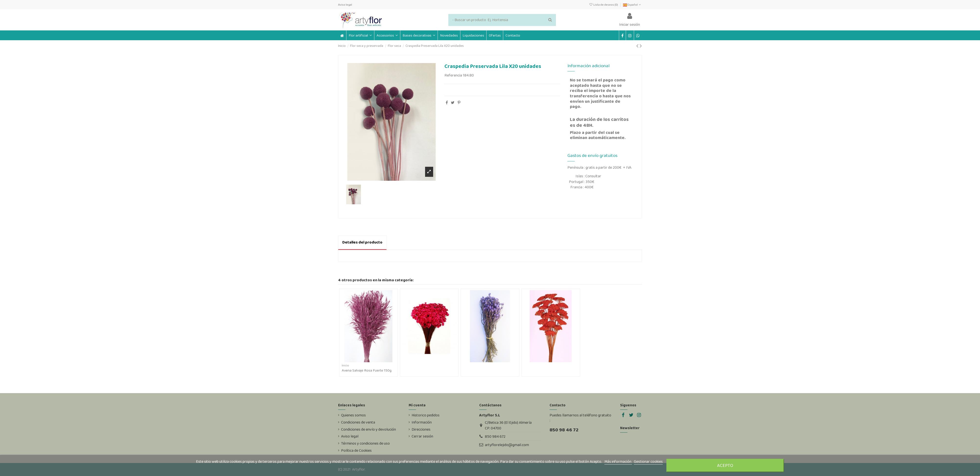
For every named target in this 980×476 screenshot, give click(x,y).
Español (632, 5)
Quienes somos (353, 415)
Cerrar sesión (422, 436)
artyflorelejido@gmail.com (507, 445)
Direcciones (421, 429)
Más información (618, 461)
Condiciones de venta (358, 422)
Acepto (725, 465)
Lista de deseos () (604, 5)
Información (422, 422)
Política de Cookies (356, 450)
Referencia (453, 75)
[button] (387, 35)
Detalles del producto (362, 242)
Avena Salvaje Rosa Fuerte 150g (367, 370)
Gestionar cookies (648, 461)
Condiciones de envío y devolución (368, 429)
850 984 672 (495, 436)
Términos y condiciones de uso (365, 443)
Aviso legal (345, 5)
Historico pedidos (426, 415)
